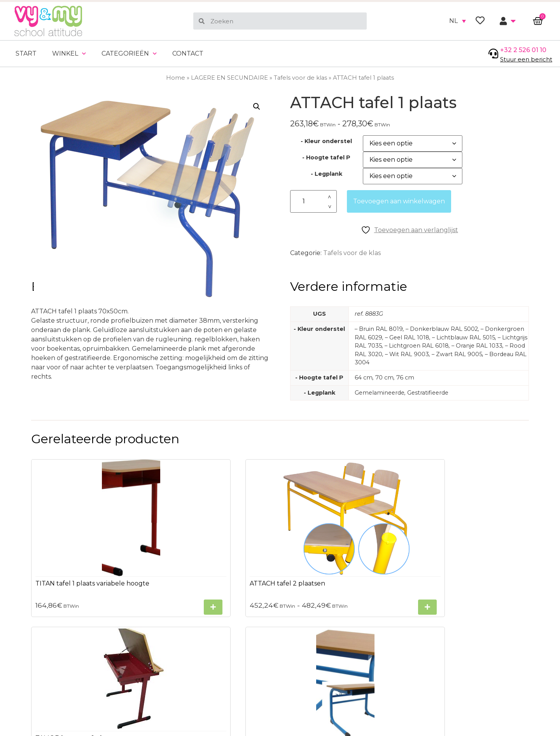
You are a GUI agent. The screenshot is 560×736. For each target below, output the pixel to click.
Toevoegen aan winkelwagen (399, 201)
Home (176, 78)
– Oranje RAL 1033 (477, 346)
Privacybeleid (34, 679)
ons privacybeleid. (509, 677)
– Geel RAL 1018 (407, 337)
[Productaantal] (313, 202)
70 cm (384, 378)
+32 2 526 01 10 (523, 50)
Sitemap (27, 693)
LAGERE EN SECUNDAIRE (229, 78)
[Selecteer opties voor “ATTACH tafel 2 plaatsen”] (252, 579)
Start (26, 53)
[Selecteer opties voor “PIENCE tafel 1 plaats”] (509, 607)
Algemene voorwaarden (51, 665)
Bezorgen (29, 707)
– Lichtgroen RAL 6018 (417, 346)
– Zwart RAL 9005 (457, 354)
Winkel (69, 53)
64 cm (364, 378)
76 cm (405, 378)
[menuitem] (458, 21)
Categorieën (129, 53)
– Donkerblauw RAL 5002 (442, 329)
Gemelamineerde (380, 393)
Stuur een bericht (526, 59)
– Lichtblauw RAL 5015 (464, 337)
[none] (458, 21)
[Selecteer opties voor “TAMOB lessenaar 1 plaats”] (381, 594)
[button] (257, 107)
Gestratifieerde (428, 393)
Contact (188, 53)
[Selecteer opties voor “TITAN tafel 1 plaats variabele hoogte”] (123, 608)
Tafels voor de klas (300, 78)
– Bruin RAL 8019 (379, 329)
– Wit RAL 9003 (407, 354)
